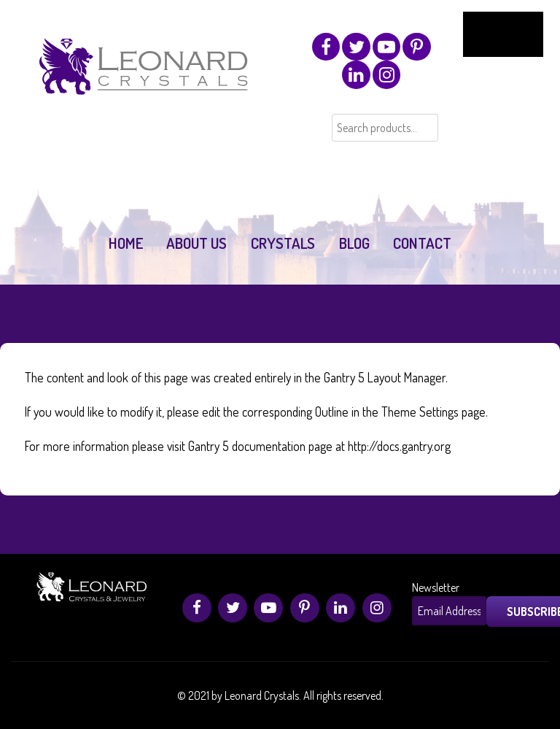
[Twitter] (356, 47)
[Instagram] (386, 74)
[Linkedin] (356, 74)
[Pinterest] (416, 47)
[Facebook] (326, 47)
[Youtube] (386, 47)
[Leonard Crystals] (145, 82)
